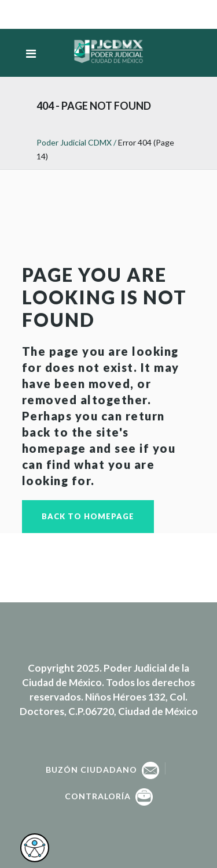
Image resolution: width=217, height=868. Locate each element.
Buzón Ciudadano (102, 770)
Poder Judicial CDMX (74, 142)
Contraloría (109, 796)
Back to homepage (88, 516)
